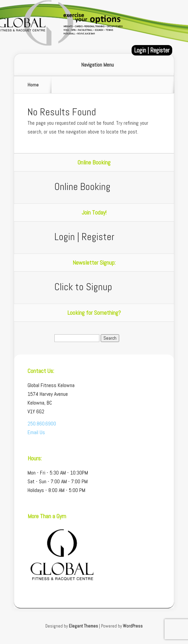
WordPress (133, 626)
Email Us (36, 432)
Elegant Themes (83, 626)
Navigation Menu (98, 65)
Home (33, 85)
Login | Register (152, 50)
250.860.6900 (42, 424)
